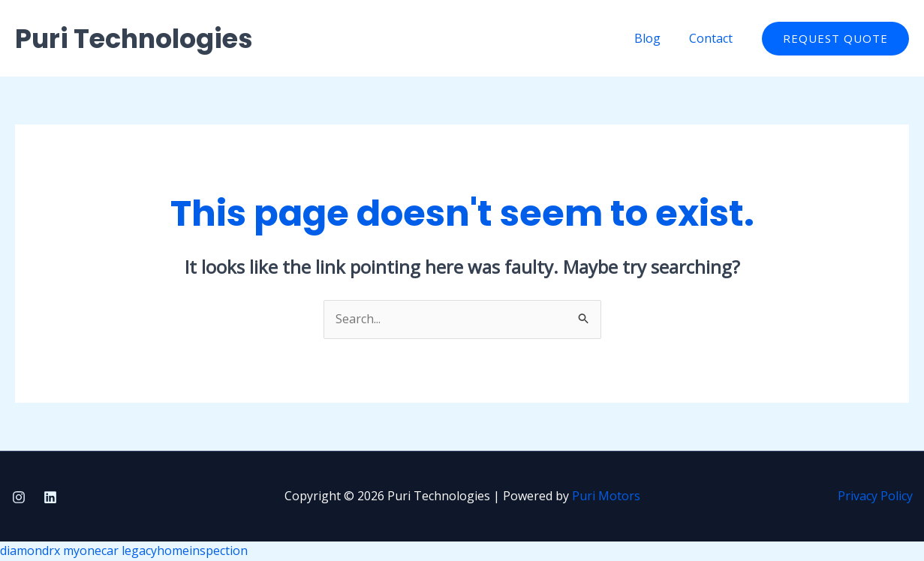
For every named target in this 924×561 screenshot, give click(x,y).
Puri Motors (606, 496)
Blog (654, 38)
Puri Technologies (134, 39)
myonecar (91, 550)
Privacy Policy (875, 496)
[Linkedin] (50, 497)
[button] (835, 39)
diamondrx (30, 550)
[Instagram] (19, 497)
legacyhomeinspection (185, 550)
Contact (713, 38)
